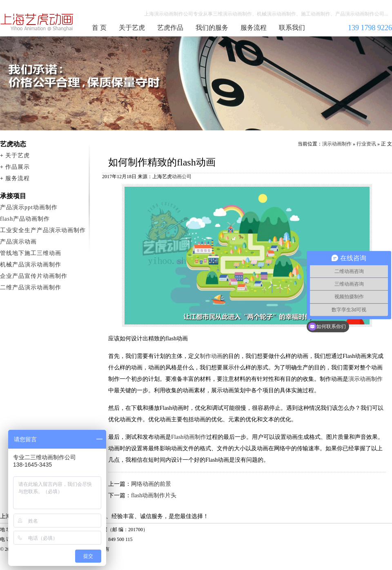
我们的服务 (212, 28)
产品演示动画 (18, 242)
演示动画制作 (337, 144)
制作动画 (211, 356)
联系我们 (292, 28)
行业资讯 (366, 144)
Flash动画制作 (189, 437)
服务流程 (254, 28)
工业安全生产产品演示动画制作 (43, 230)
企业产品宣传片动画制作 (34, 276)
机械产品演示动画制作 (31, 265)
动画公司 (182, 177)
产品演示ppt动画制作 (29, 207)
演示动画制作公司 (37, 22)
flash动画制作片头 (154, 495)
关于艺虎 (132, 28)
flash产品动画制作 (25, 219)
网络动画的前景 (151, 484)
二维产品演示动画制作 (31, 287)
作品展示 (18, 167)
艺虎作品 (170, 28)
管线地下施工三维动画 (31, 253)
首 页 (99, 28)
